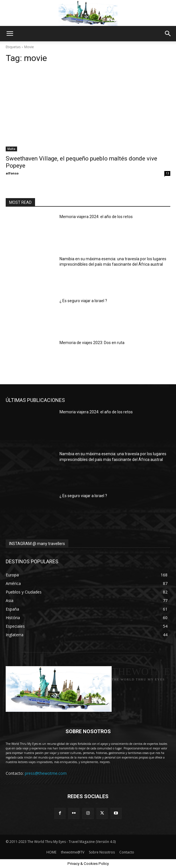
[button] (10, 34)
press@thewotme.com (46, 773)
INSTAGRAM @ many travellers (37, 544)
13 (167, 173)
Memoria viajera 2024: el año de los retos (96, 217)
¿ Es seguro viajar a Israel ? (83, 301)
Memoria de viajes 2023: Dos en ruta (92, 343)
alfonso (12, 173)
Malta (11, 149)
